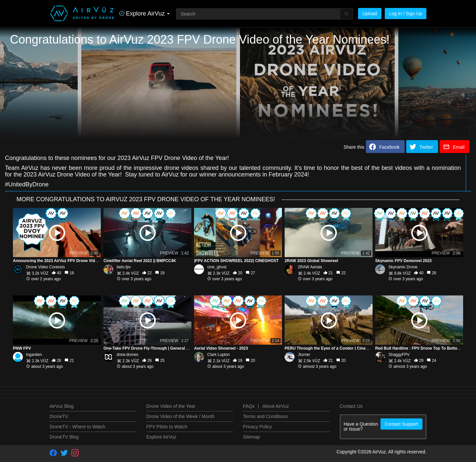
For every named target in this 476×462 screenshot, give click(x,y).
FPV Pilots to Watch (167, 427)
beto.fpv (124, 267)
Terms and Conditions (265, 416)
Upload (370, 14)
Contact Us (351, 406)
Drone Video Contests (45, 267)
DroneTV (59, 416)
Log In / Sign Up (406, 14)
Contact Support (401, 424)
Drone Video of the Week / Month (181, 416)
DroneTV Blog (64, 437)
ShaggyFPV (399, 355)
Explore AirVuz (161, 437)
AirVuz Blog (62, 406)
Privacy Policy (257, 427)
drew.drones (127, 355)
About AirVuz (276, 406)
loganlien (34, 355)
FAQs (249, 406)
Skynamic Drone (403, 267)
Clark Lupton (218, 355)
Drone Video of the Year (171, 406)
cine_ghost (217, 267)
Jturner (304, 355)
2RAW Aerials (310, 267)
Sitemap (251, 437)
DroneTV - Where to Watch (77, 427)
